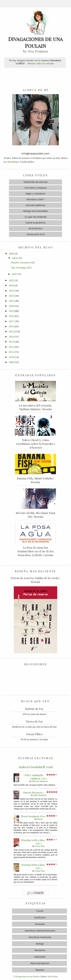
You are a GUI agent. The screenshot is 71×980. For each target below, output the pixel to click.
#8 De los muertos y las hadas (34, 739)
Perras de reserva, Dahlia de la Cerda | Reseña (35, 580)
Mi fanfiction (35, 229)
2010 (11, 357)
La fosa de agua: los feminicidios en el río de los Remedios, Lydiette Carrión (36, 551)
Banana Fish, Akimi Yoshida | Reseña (35, 480)
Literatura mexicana (40, 937)
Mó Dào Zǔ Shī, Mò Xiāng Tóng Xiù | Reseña (36, 515)
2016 (11, 326)
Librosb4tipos (13, 162)
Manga (40, 944)
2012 (11, 347)
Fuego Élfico (34, 734)
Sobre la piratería (35, 223)
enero (15, 274)
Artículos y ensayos (35, 188)
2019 (11, 311)
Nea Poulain (53, 977)
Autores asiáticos (35, 205)
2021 (11, 301)
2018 (11, 316)
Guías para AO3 (36, 234)
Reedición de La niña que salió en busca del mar (34, 727)
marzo (15, 258)
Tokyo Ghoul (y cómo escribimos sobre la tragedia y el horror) (36, 444)
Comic (40, 911)
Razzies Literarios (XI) (23, 262)
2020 (11, 306)
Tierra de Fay (34, 721)
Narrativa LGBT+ (36, 199)
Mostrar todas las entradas (41, 63)
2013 (11, 342)
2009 (11, 362)
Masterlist (40, 957)
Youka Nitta (40, 846)
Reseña (40, 970)
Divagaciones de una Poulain (27, 977)
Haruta (40, 819)
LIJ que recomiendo (35, 217)
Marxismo (40, 950)
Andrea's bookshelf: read (35, 767)
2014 (11, 337)
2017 (11, 321)
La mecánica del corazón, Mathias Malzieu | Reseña (35, 407)
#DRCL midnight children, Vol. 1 (35, 777)
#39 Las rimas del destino (34, 714)
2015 (11, 331)
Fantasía (40, 924)
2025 (11, 280)
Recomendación (40, 963)
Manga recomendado (35, 211)
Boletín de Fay (34, 709)
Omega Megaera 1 (33, 792)
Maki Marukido (40, 795)
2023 (11, 291)
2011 (11, 352)
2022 (11, 296)
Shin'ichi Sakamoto (40, 781)
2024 (11, 285)
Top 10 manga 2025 (21, 268)
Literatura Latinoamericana (40, 931)
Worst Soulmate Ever (33, 816)
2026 (11, 254)
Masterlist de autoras (36, 182)
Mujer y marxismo (35, 194)
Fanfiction (40, 918)
